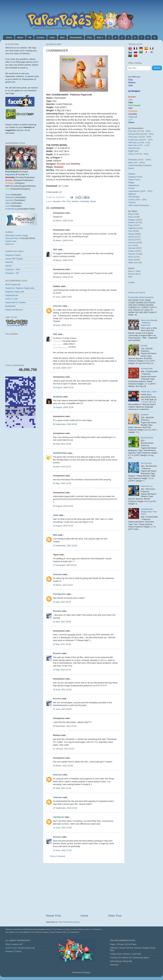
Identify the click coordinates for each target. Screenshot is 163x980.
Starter (93, 201)
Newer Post (53, 916)
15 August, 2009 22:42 (63, 387)
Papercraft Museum (14, 310)
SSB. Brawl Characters (139, 205)
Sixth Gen (133, 145)
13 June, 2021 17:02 (62, 850)
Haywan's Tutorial (13, 951)
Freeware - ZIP (12, 273)
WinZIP (9, 266)
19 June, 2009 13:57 (62, 368)
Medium (75, 201)
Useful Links (11, 241)
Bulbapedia (10, 306)
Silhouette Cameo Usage (17, 235)
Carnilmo (9, 200)
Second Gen (134, 134)
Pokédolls (133, 160)
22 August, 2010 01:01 (63, 526)
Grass (131, 240)
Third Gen (133, 137)
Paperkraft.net (12, 295)
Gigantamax (134, 185)
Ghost (131, 237)
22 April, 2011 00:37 (62, 602)
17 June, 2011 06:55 (62, 709)
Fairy (131, 225)
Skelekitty (85, 201)
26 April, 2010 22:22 (62, 467)
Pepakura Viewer (13, 255)
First (69, 201)
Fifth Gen (133, 143)
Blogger (87, 972)
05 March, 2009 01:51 (63, 260)
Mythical (132, 194)
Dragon (132, 220)
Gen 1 (100, 37)
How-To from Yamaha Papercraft (20, 948)
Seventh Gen (134, 148)
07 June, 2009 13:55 (62, 297)
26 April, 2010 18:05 (62, 444)
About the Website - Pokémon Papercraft (149, 323)
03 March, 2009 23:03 (63, 221)
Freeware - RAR (13, 269)
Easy (131, 80)
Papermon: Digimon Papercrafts (20, 288)
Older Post (115, 916)
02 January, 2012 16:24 (64, 749)
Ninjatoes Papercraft (14, 292)
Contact (40, 37)
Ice (130, 245)
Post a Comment (58, 856)
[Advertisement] (84, 888)
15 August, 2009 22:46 (63, 407)
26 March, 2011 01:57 (63, 585)
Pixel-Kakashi (134, 105)
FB (30, 37)
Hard (130, 85)
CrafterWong (11, 209)
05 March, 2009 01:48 (63, 240)
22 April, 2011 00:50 (62, 622)
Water (131, 263)
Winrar (103, 660)
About (20, 37)
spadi (56, 515)
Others (131, 122)
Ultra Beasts (134, 197)
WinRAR (9, 262)
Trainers (132, 202)
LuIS (7, 206)
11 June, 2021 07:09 (62, 828)
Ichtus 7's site (11, 299)
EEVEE (144, 346)
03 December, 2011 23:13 (65, 726)
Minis (131, 163)
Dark (130, 217)
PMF (55, 249)
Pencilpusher (59, 594)
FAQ (89, 37)
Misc (62, 37)
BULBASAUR (147, 438)
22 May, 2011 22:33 (62, 670)
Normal (132, 248)
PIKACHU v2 (147, 486)
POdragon (133, 111)
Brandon (57, 201)
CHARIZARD (147, 369)
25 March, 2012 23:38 (63, 766)
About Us (10, 244)
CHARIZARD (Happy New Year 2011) (149, 512)
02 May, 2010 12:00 (62, 483)
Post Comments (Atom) (69, 922)
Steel (131, 260)
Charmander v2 (54, 192)
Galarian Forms (135, 177)
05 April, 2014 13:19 (62, 788)
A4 (60, 186)
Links (52, 37)
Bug (130, 214)
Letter (66, 186)
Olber (8, 203)
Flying (131, 234)
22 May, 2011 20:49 (62, 644)
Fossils (131, 188)
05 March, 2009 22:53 (63, 277)
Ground (132, 243)
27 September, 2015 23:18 (65, 808)
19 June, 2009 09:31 (62, 325)
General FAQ (11, 238)
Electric (132, 222)
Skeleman (10, 197)
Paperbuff (133, 117)
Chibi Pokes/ (134, 165)
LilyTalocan (58, 817)
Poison (131, 251)
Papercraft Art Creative (16, 302)
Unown (131, 200)
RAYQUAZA (146, 463)
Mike (55, 535)
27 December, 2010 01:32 (65, 565)
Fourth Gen (133, 140)
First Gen (133, 131)
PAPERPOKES (60, 453)
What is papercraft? (14, 944)
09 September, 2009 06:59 (65, 424)
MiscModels (76, 37)
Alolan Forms (134, 180)
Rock (131, 257)
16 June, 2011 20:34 (62, 690)
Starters (132, 174)
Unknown (58, 306)
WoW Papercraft (13, 284)
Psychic (132, 254)
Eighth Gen (133, 151)
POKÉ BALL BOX (149, 392)
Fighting (132, 228)
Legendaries (134, 191)
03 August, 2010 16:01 (63, 506)
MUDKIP (145, 415)
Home (9, 37)
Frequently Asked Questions (141, 297)
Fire (64, 201)
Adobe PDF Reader (14, 259)
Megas (131, 182)
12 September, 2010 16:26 (65, 546)
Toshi (8, 195)
